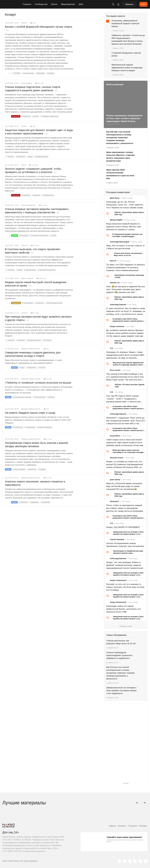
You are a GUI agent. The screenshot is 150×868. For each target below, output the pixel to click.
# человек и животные (49, 116)
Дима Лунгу (115, 198)
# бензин (51, 73)
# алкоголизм (28, 303)
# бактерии (40, 73)
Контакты (122, 826)
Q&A (81, 4)
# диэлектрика (30, 270)
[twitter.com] (119, 861)
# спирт (36, 116)
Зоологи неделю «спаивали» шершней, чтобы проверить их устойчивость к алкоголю (33, 170)
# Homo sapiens (19, 469)
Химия (15, 236)
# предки (42, 469)
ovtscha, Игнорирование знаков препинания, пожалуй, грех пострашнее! (125, 545)
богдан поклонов (117, 326)
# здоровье (34, 502)
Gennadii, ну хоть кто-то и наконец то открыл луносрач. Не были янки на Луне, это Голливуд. (125, 587)
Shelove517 (114, 501)
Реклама (143, 826)
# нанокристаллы (34, 340)
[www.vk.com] (125, 861)
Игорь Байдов (27, 83)
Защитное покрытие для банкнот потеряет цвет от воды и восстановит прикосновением (39, 132)
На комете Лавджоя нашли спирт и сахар (30, 413)
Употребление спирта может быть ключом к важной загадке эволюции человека (36, 445)
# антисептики (28, 73)
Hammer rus (115, 283)
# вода (30, 157)
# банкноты (21, 157)
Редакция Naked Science (31, 349)
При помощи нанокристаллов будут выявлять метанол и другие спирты (38, 318)
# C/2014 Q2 (18, 427)
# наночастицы (39, 397)
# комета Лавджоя (45, 427)
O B (111, 348)
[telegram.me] (140, 861)
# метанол (21, 340)
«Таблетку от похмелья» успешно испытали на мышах (38, 383)
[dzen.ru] (135, 861)
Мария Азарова (27, 278)
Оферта (112, 826)
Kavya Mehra (115, 436)
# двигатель (31, 368)
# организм (45, 502)
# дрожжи (36, 195)
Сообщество (41, 4)
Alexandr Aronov (117, 458)
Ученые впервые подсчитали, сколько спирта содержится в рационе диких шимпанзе (33, 89)
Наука (14, 368)
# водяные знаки (41, 157)
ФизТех (24, 126)
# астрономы (30, 427)
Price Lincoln (115, 370)
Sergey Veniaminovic (118, 580)
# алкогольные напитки (22, 397)
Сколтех (24, 245)
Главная (27, 4)
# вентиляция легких (54, 303)
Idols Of (113, 261)
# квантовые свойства (47, 270)
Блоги (54, 4)
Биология (16, 116)
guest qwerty (115, 480)
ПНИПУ (24, 23)
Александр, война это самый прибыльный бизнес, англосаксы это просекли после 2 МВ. (123, 609)
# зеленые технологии (39, 236)
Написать (129, 4)
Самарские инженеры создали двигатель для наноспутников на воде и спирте (33, 354)
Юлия (23, 165)
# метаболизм (48, 195)
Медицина (16, 303)
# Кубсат (42, 368)
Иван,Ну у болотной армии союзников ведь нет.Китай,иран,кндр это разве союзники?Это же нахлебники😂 (124, 486)
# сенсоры (47, 340)
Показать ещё (126, 626)
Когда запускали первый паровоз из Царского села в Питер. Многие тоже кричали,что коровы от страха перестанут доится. (124, 227)
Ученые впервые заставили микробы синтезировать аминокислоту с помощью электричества (37, 211)
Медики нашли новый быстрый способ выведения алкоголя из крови (36, 284)
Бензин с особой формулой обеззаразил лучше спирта (39, 28)
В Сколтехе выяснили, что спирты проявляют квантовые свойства (33, 251)
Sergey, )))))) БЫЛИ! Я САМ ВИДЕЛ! (123, 527)
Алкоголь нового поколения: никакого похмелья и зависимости (35, 483)
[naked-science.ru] (146, 861)
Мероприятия (68, 4)
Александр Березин (118, 305)
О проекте (132, 826)
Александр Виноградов (120, 242)
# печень (51, 397)
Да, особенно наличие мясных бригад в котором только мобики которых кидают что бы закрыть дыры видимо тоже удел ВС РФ (125, 333)
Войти (143, 4)
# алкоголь (26, 116)
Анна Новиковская (28, 205)
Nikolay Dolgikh (116, 220)
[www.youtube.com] (130, 861)
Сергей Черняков (117, 539)
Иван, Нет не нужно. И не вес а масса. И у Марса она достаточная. (125, 247)
